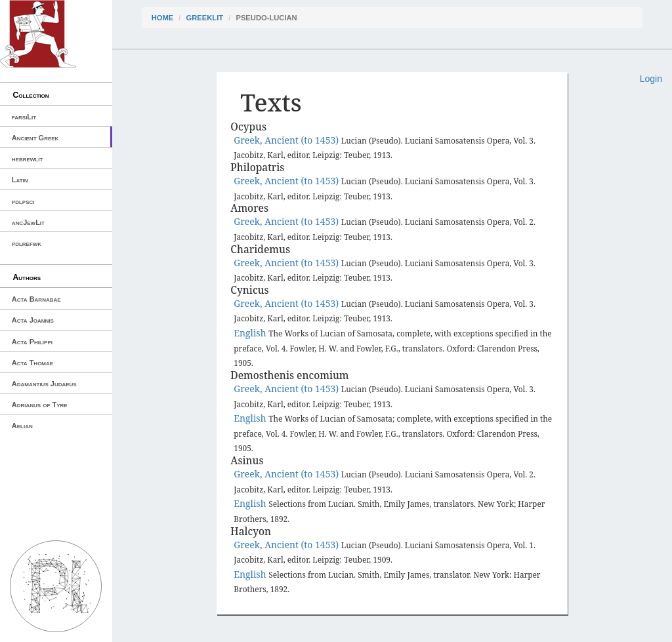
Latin (20, 180)
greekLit (205, 18)
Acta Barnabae (36, 299)
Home (163, 18)
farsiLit (24, 117)
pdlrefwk (27, 243)
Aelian (22, 426)
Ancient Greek (35, 138)
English (251, 333)
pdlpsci (23, 201)
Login (651, 79)
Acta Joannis (33, 320)
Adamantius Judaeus (44, 384)
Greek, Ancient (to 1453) (287, 140)
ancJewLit (28, 222)
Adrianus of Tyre (40, 405)
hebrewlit (28, 159)
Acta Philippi (32, 342)
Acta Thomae (32, 363)
